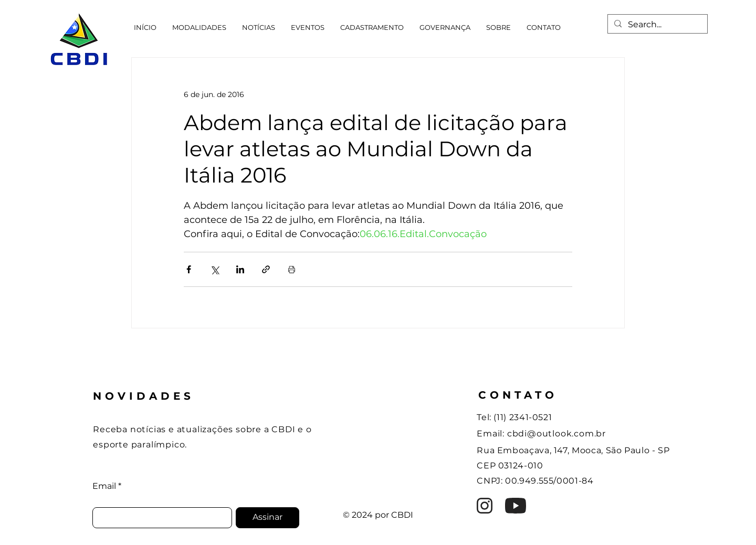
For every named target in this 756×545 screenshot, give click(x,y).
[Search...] (657, 25)
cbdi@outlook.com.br (556, 434)
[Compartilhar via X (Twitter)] (214, 269)
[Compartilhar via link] (266, 269)
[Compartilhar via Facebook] (189, 269)
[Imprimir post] (292, 269)
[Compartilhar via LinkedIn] (240, 269)
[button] (199, 27)
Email (104, 486)
